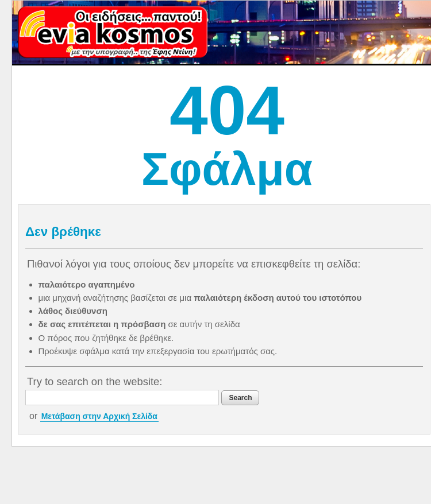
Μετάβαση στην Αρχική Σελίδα (99, 416)
